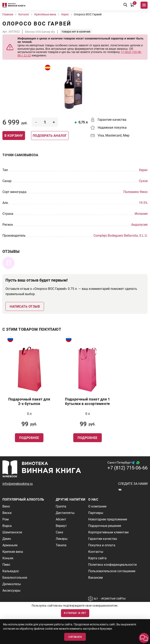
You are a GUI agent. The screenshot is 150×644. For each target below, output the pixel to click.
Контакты (96, 552)
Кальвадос (11, 571)
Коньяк (8, 558)
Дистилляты (65, 513)
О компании (97, 506)
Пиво (6, 565)
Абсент (61, 519)
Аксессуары (11, 591)
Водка (7, 526)
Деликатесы (12, 584)
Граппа (61, 506)
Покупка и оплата (102, 545)
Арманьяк (10, 545)
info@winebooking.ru (18, 484)
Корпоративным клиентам (108, 532)
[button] (144, 638)
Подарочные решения (105, 526)
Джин (7, 539)
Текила (61, 545)
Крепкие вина (13, 552)
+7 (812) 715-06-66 (127, 468)
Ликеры (62, 539)
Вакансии (95, 578)
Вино (6, 506)
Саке (59, 532)
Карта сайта (97, 558)
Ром (6, 519)
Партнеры (96, 513)
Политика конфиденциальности (112, 565)
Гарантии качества (103, 539)
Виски (7, 513)
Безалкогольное (15, 578)
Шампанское (12, 532)
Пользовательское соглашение (112, 571)
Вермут (61, 526)
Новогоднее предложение (108, 519)
